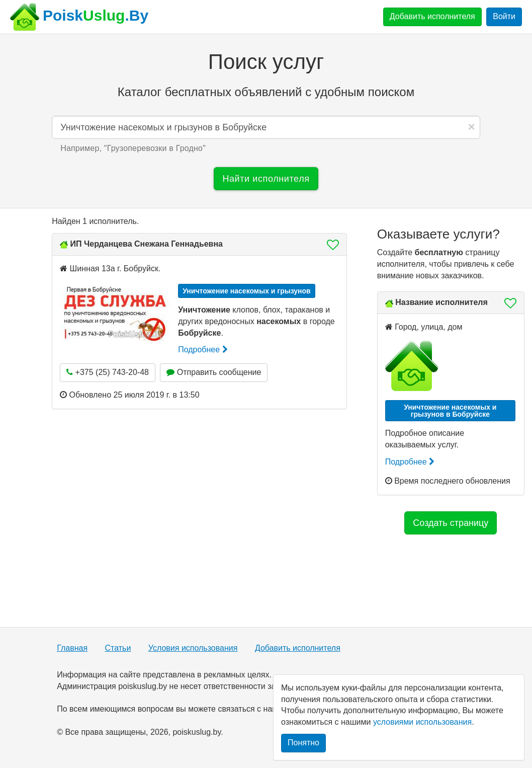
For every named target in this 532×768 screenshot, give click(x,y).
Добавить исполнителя (432, 16)
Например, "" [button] (133, 148)
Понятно (303, 743)
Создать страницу (451, 523)
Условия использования (193, 648)
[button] (330, 245)
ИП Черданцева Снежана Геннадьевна (147, 244)
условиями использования (422, 722)
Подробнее (203, 350)
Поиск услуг (266, 62)
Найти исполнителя (266, 179)
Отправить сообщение (214, 372)
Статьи (118, 648)
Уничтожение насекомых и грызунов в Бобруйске (450, 411)
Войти (504, 16)
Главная (72, 648)
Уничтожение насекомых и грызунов (247, 291)
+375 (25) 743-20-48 (108, 372)
